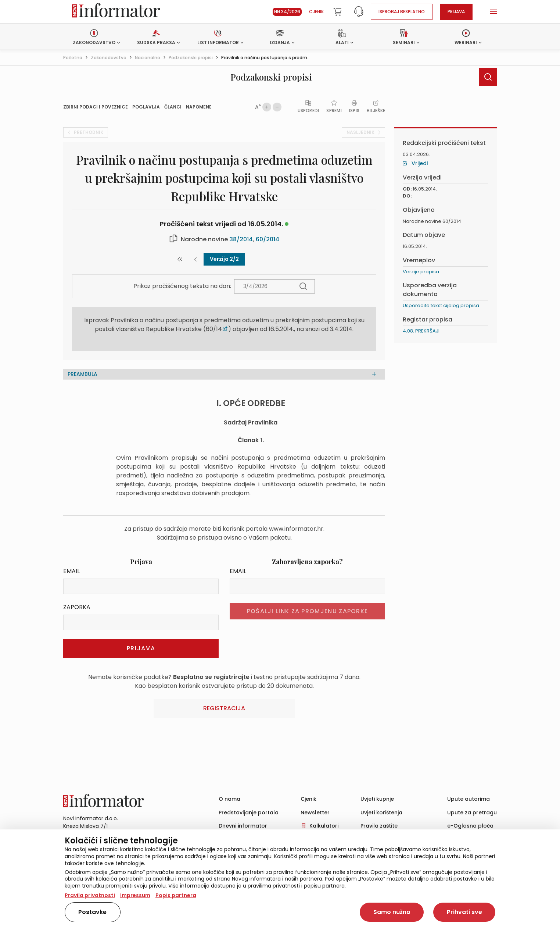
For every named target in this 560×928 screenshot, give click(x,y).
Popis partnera (176, 895)
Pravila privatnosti (90, 895)
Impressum (135, 895)
